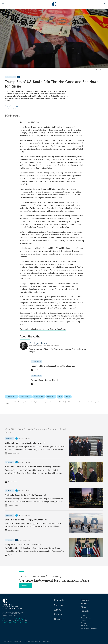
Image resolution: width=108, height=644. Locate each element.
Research (59, 600)
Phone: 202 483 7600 (9, 616)
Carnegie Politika (24, 439)
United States (39, 397)
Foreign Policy (12, 397)
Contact (84, 615)
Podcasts (85, 611)
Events (84, 604)
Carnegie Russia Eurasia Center (31, 77)
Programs (85, 600)
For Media (84, 626)
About (57, 610)
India (60, 397)
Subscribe (25, 586)
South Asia (51, 397)
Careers (84, 620)
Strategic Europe (24, 540)
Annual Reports (86, 618)
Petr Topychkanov (13, 115)
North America (25, 397)
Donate (58, 619)
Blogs (83, 607)
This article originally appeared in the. (43, 329)
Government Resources (89, 628)
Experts (58, 614)
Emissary (59, 605)
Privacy (83, 623)
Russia (68, 397)
